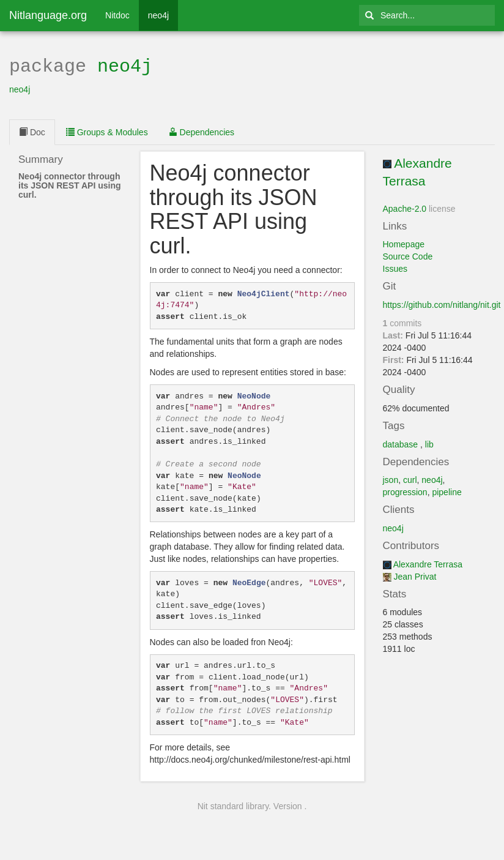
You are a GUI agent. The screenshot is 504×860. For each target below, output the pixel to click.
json (391, 479)
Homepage (404, 243)
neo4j (158, 15)
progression (405, 491)
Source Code (408, 255)
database (401, 443)
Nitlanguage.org (48, 15)
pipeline (447, 491)
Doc (32, 131)
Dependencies (202, 131)
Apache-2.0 (405, 208)
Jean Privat (415, 575)
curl (410, 479)
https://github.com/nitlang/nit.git (442, 304)
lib (429, 443)
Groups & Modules (107, 131)
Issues (395, 267)
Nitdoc (117, 15)
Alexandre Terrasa (428, 563)
